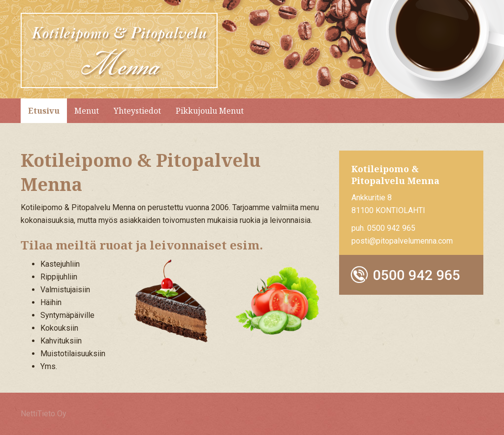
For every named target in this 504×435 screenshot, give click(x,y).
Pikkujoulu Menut (210, 111)
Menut (87, 111)
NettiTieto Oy (44, 414)
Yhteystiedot (137, 111)
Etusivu (44, 111)
